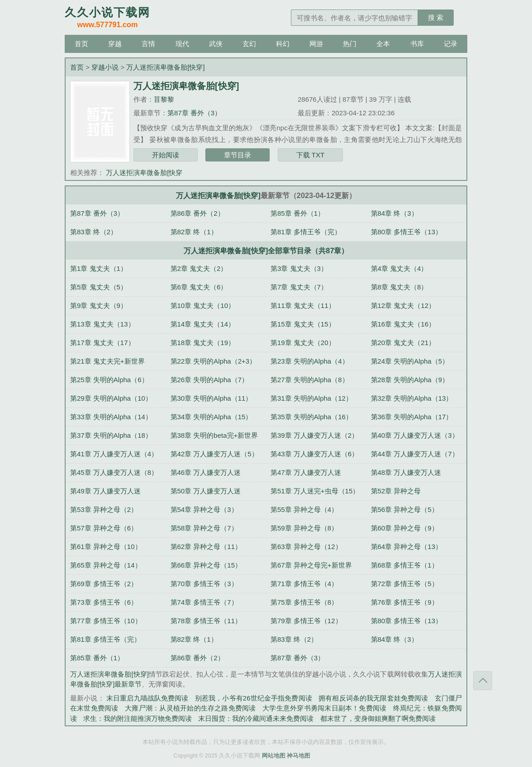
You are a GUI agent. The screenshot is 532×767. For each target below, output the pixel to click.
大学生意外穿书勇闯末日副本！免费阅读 (324, 708)
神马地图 (299, 756)
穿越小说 (105, 67)
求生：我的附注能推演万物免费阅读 (138, 718)
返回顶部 (483, 681)
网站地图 (274, 756)
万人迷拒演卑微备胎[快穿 (144, 173)
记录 (451, 44)
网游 (316, 44)
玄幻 (249, 44)
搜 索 (436, 17)
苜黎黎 (164, 99)
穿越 (115, 44)
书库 (417, 44)
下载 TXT (311, 155)
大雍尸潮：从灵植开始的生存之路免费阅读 (190, 708)
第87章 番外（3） (194, 113)
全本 (383, 44)
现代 (182, 44)
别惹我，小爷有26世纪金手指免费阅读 (254, 698)
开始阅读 (166, 155)
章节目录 (237, 155)
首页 (81, 44)
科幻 (283, 44)
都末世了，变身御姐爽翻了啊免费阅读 (378, 718)
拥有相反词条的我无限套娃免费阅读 (373, 698)
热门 (350, 44)
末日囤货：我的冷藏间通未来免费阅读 (256, 718)
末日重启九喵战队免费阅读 (147, 698)
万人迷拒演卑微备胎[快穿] (165, 67)
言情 (148, 44)
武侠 (216, 44)
